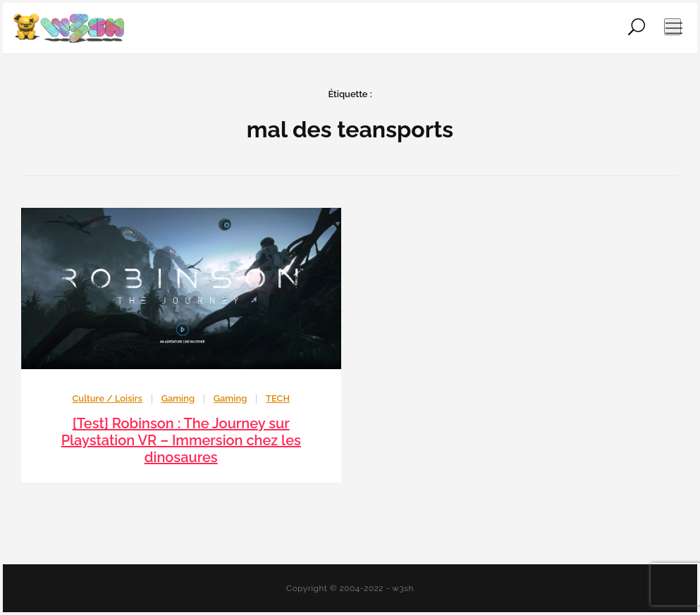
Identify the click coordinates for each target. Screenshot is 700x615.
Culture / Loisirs (108, 398)
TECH (278, 398)
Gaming (178, 398)
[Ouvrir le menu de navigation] (673, 27)
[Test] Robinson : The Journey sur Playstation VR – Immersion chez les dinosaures (181, 440)
